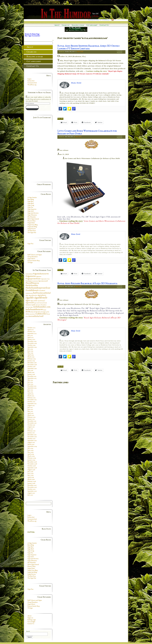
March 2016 (31, 373)
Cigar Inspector (32, 209)
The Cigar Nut (32, 233)
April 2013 (30, 394)
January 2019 (31, 361)
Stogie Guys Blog (33, 225)
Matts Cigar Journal (33, 219)
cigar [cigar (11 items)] (27, 295)
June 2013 (30, 390)
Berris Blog (31, 200)
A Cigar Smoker (32, 198)
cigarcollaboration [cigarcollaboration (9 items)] (33, 295)
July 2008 (30, 472)
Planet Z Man (32, 221)
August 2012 (31, 406)
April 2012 (31, 413)
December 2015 (32, 376)
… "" (91, 222)
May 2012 (30, 411)
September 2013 (32, 388)
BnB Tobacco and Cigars (35, 255)
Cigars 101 (66, 25)
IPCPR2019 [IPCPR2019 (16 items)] (29, 312)
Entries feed (31, 81)
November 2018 (32, 365)
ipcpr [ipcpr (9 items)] (45, 310)
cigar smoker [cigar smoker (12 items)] (34, 301)
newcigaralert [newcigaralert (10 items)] (37, 312)
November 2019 (32, 343)
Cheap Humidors (33, 257)
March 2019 (31, 357)
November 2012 (32, 400)
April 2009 (31, 454)
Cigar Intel (31, 211)
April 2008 (31, 478)
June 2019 (30, 351)
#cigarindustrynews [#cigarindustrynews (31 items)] (41, 274)
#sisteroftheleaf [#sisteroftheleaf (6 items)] (42, 291)
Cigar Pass (30, 244)
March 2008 (31, 480)
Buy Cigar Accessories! (32, 36)
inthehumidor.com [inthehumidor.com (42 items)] (42, 307)
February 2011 (31, 431)
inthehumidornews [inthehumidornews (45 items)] (34, 310)
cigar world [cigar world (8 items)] (36, 303)
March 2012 (31, 415)
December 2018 (32, 363)
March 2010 (31, 445)
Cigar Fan (30, 207)
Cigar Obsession (32, 215)
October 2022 (32, 328)
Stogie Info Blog (32, 227)
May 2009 (30, 452)
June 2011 (30, 429)
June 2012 (30, 410)
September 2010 (32, 441)
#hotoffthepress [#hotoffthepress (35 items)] (32, 283)
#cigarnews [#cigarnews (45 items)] (31, 276)
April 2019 (31, 355)
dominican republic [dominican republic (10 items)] (30, 305)
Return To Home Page (32, 34)
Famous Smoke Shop (34, 261)
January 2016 (31, 374)
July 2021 (30, 336)
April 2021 (31, 338)
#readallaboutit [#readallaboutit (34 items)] (32, 290)
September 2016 (32, 369)
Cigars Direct (31, 259)
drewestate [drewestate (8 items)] (38, 305)
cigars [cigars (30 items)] (28, 301)
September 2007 (32, 491)
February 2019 (32, 359)
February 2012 (32, 417)
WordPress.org (32, 85)
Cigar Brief (31, 203)
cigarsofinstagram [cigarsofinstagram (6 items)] (41, 301)
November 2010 (32, 437)
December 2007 (32, 485)
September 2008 (32, 468)
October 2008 (32, 466)
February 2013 (32, 398)
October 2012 (31, 402)
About (57, 25)
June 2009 (30, 450)
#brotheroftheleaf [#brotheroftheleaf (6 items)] (29, 274)
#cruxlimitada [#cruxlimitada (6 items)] (35, 281)
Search (28, 631)
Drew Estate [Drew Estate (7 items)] (44, 305)
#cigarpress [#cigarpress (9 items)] (39, 277)
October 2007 (32, 489)
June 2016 (30, 371)
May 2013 (30, 392)
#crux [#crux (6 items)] (48, 279)
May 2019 (30, 353)
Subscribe (32, 108)
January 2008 (31, 483)
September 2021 (32, 334)
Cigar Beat (30, 201)
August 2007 (31, 493)
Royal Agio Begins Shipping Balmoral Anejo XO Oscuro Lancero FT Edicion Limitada (88, 47)
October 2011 (31, 425)
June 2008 (30, 474)
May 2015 (30, 380)
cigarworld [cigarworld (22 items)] (30, 303)
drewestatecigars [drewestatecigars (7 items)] (29, 307)
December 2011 (32, 421)
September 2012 (32, 404)
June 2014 (30, 384)
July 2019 (30, 349)
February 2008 (32, 482)
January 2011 (31, 433)
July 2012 (30, 408)
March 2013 (31, 396)
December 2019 (32, 341)
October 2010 (31, 439)
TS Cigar (30, 263)
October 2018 (31, 367)
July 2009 (30, 448)
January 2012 (31, 419)
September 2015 (32, 378)
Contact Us (104, 25)
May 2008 (30, 476)
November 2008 (32, 464)
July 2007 (30, 495)
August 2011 (31, 427)
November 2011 (32, 423)
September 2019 (32, 347)
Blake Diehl (80, 52)
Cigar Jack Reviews (33, 213)
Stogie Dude (31, 223)
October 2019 (31, 345)
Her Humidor (32, 217)
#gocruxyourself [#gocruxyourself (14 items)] (43, 281)
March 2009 (31, 456)
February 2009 (32, 458)
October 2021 (31, 332)
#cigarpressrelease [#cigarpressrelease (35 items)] (33, 279)
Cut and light (92, 25)
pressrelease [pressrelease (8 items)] (32, 314)
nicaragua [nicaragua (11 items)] (43, 312)
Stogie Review (32, 229)
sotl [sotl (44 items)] (42, 316)
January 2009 (31, 460)
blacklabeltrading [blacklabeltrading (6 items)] (29, 293)
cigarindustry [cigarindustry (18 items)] (42, 295)
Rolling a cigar (78, 25)
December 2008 (32, 462)
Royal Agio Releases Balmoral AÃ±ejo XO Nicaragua (87, 284)
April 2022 (31, 330)
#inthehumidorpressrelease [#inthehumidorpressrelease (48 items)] (38, 288)
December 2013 (32, 386)
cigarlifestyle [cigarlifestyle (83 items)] (41, 298)
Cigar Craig (31, 205)
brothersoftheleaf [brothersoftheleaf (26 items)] (44, 293)
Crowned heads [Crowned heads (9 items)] (43, 303)
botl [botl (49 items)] (35, 293)
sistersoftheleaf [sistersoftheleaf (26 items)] (34, 316)
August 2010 (31, 443)
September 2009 (32, 446)
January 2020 (31, 339)
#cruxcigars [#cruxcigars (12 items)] (29, 281)
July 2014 (30, 382)
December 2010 (32, 435)
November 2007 (32, 487)
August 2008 (31, 470)
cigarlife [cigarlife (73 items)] (30, 298)
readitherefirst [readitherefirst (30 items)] (41, 314)
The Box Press (32, 231)
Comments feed (32, 83)
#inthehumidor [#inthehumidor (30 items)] (32, 286)
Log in (29, 79)
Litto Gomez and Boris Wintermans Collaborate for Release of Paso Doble (87, 133)
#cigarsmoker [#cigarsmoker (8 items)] (44, 279)
